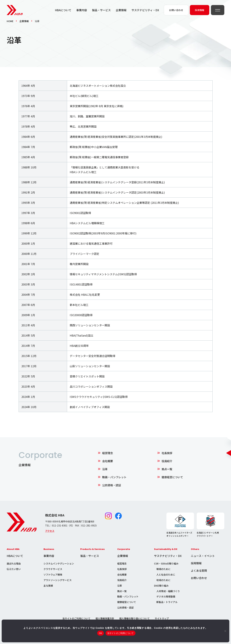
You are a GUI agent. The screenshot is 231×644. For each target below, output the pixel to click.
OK (100, 633)
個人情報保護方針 (105, 618)
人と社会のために (166, 575)
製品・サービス (101, 10)
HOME (10, 21)
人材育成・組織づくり (168, 591)
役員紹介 (167, 461)
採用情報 (196, 563)
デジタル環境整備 (166, 596)
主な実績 (48, 586)
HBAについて (63, 10)
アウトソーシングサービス (58, 580)
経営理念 (108, 453)
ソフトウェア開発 (53, 575)
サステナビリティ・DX (145, 10)
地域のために (163, 580)
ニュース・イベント (203, 556)
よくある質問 (199, 570)
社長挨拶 (167, 453)
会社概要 (108, 461)
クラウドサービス (53, 569)
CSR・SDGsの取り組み (166, 563)
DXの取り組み (161, 586)
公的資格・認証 (112, 485)
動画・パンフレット (114, 477)
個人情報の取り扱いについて (134, 618)
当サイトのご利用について (76, 618)
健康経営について (172, 477)
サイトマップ (162, 618)
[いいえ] (225, 631)
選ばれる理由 (14, 563)
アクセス (50, 531)
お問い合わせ (199, 578)
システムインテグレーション (59, 563)
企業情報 (121, 10)
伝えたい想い (14, 569)
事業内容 (82, 10)
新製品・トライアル (167, 602)
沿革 (105, 469)
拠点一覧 (167, 469)
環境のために (163, 569)
